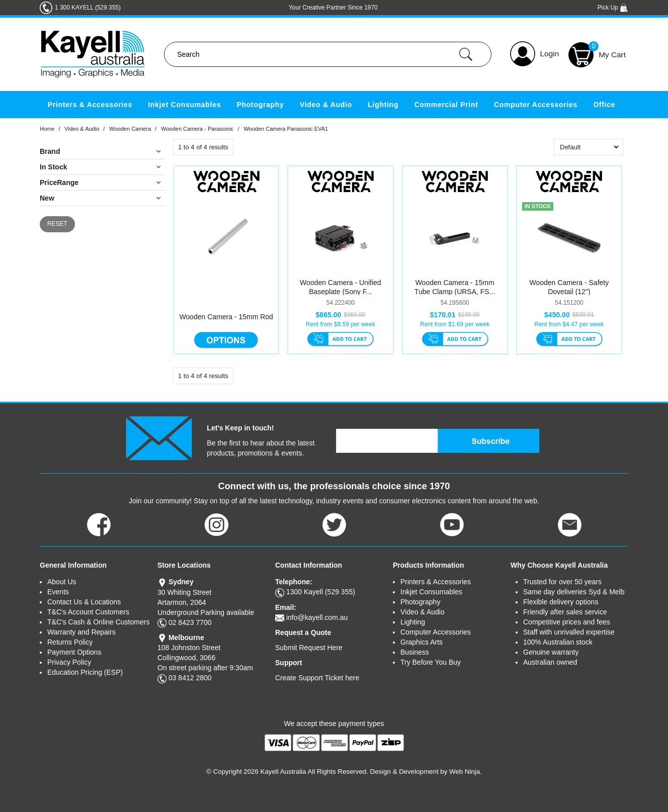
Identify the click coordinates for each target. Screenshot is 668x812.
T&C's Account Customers (88, 612)
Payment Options (74, 652)
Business (415, 652)
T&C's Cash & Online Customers (98, 622)
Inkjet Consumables (184, 105)
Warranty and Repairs (81, 632)
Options (226, 340)
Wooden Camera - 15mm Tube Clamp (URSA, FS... (455, 287)
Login (550, 54)
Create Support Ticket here (317, 678)
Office (604, 105)
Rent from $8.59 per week (341, 324)
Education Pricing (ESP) (85, 672)
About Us (62, 582)
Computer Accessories (536, 105)
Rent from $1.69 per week (455, 324)
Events (58, 592)
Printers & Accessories (90, 105)
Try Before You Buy (431, 662)
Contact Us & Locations (84, 602)
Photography (261, 105)
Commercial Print (446, 105)
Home (47, 129)
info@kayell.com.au (317, 617)
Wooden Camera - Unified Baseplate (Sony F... (341, 287)
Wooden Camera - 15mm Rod (226, 317)
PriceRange (59, 183)
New (47, 198)
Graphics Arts (422, 642)
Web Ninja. (466, 772)
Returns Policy (70, 642)
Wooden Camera (130, 129)
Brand (50, 151)
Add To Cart (340, 340)
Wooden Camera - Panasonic (197, 129)
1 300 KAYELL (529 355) (88, 8)
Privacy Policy (69, 662)
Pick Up (613, 8)
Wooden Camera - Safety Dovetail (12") (569, 287)
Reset (57, 224)
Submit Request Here (309, 648)
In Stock (53, 167)
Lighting (383, 105)
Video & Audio (326, 105)
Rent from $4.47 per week (569, 324)
